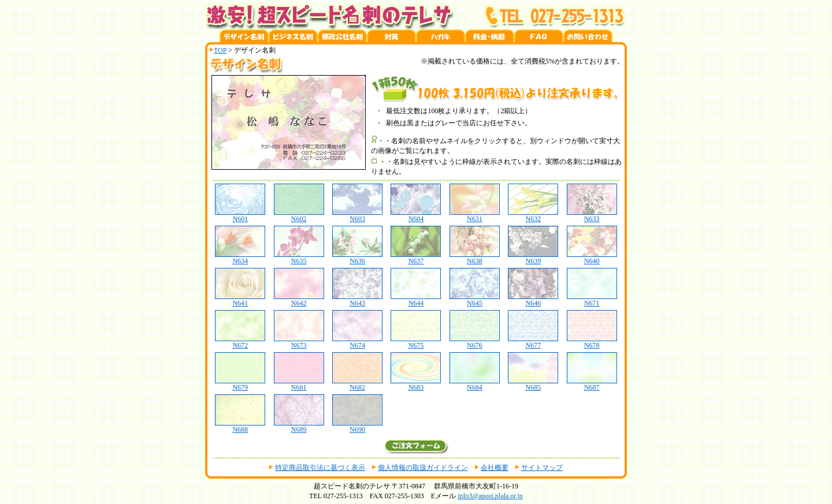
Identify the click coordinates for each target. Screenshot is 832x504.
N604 (416, 216)
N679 (240, 384)
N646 (533, 300)
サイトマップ (542, 468)
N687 (592, 384)
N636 (357, 258)
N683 (416, 384)
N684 (475, 384)
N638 (475, 258)
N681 (299, 384)
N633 (592, 216)
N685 (533, 384)
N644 (416, 300)
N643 (357, 300)
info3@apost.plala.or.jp (490, 496)
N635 (299, 258)
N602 (299, 216)
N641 (240, 300)
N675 (416, 342)
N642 (299, 300)
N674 (357, 342)
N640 (592, 258)
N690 (357, 426)
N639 (533, 258)
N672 (240, 342)
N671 (592, 300)
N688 (240, 426)
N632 (533, 216)
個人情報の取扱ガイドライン (423, 468)
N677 (533, 342)
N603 (357, 216)
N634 (240, 258)
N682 (357, 384)
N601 (240, 216)
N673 (299, 342)
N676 (475, 342)
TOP (220, 50)
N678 (592, 342)
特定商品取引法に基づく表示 (320, 468)
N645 (475, 300)
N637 (416, 258)
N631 (475, 216)
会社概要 (495, 468)
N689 (299, 426)
